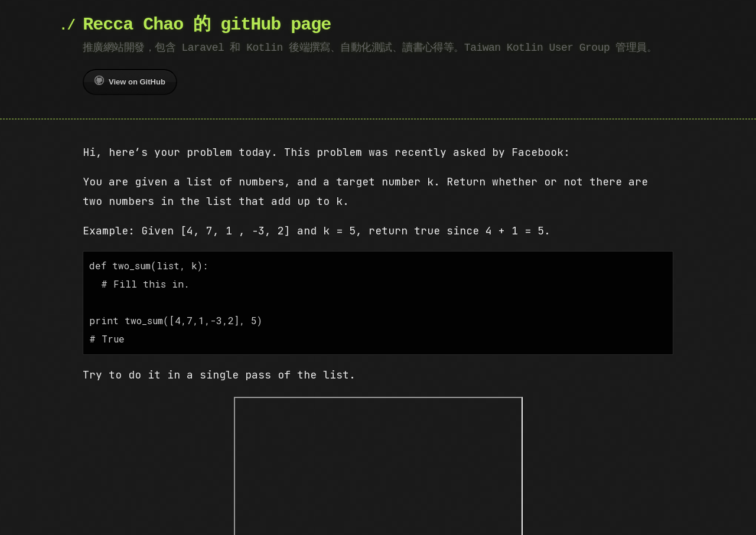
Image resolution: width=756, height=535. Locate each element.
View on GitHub (130, 81)
